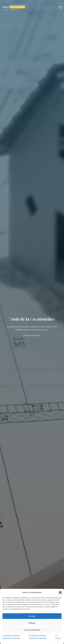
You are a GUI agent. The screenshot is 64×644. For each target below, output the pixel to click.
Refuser (32, 623)
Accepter (32, 616)
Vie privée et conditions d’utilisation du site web (11, 637)
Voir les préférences (32, 630)
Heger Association (14, 7)
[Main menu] (60, 8)
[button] (60, 592)
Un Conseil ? (58, 638)
